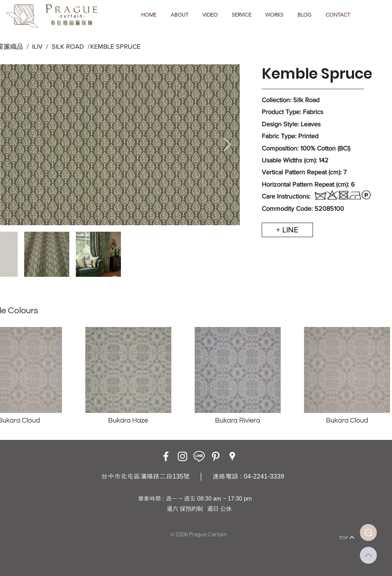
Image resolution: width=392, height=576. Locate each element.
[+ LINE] (287, 230)
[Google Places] (232, 456)
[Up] (368, 555)
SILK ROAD (66, 47)
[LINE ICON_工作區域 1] (199, 456)
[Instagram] (182, 456)
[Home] (39, 527)
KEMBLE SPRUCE (115, 47)
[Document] (368, 533)
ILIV (37, 47)
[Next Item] (227, 145)
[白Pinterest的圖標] (216, 456)
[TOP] (347, 537)
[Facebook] (166, 456)
